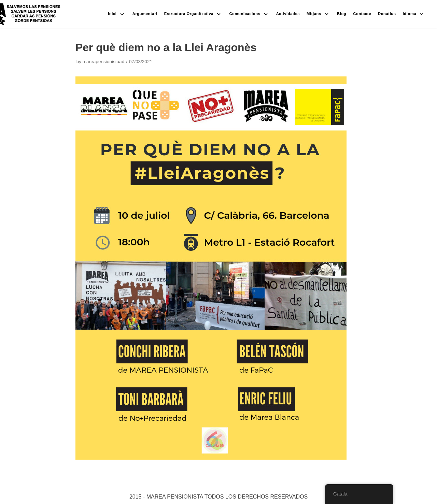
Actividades (288, 14)
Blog (342, 14)
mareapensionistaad (103, 62)
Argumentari (145, 14)
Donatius (387, 14)
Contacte (362, 14)
